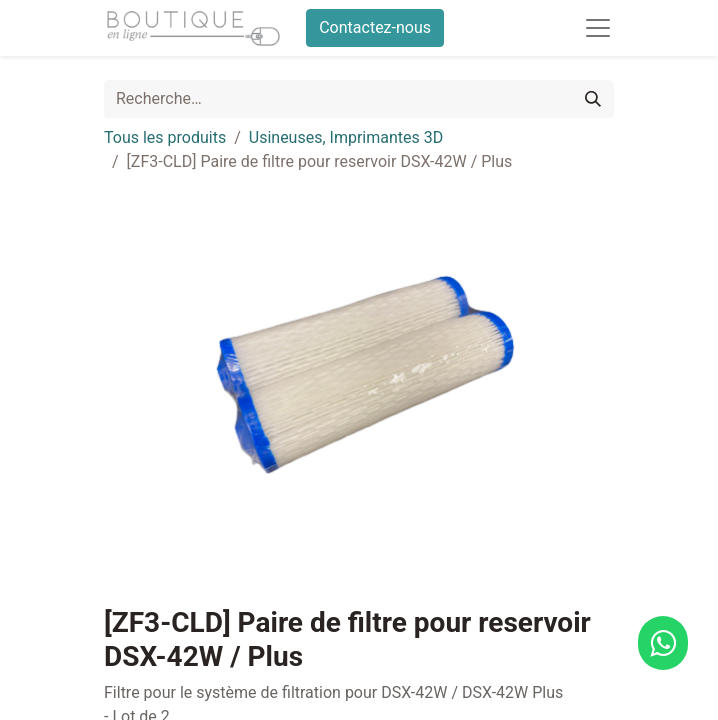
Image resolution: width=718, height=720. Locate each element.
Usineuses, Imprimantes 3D (346, 137)
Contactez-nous (375, 27)
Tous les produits (165, 137)
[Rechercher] (593, 99)
